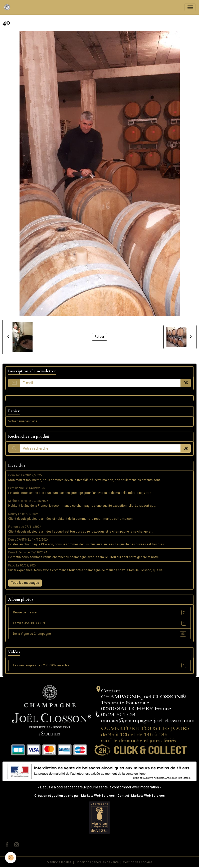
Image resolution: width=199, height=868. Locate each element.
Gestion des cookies (138, 862)
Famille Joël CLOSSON (100, 623)
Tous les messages (25, 583)
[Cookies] (11, 858)
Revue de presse (100, 612)
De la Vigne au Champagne (100, 634)
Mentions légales (59, 862)
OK (186, 383)
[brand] (8, 7)
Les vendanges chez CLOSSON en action (100, 665)
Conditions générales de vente (97, 862)
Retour (99, 337)
